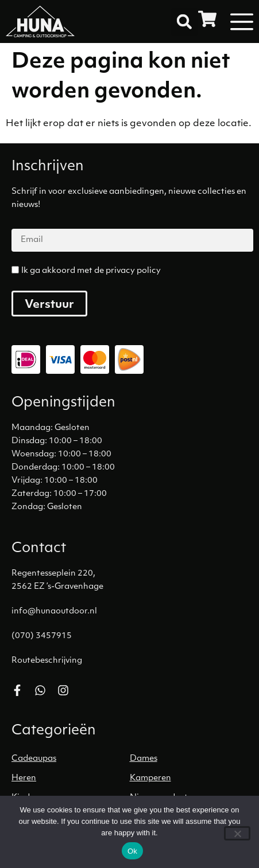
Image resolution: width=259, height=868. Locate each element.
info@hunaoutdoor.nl (54, 611)
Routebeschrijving (47, 661)
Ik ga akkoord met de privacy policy (91, 271)
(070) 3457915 (42, 636)
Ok (132, 851)
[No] (237, 833)
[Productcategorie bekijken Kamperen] (189, 779)
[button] (184, 22)
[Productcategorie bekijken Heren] (71, 779)
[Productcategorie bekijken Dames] (189, 759)
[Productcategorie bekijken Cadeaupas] (71, 759)
